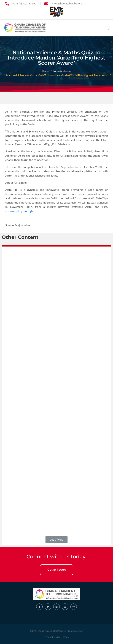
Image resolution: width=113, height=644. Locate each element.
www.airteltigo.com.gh (19, 211)
